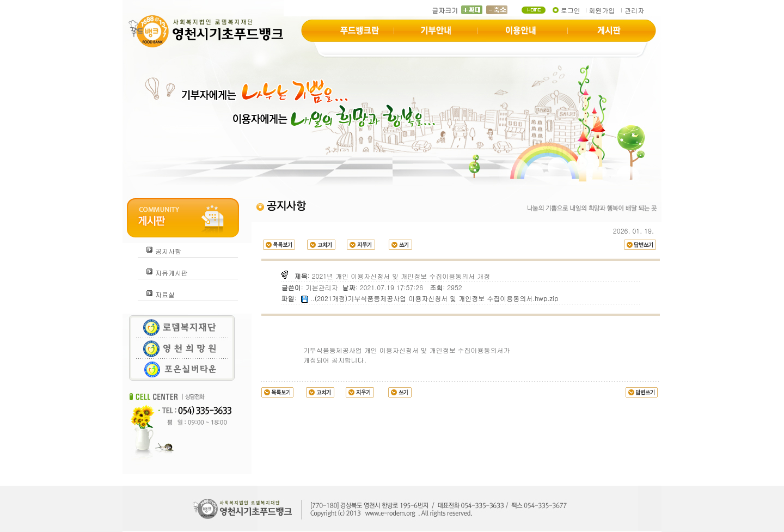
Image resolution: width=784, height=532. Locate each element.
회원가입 (602, 10)
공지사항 (168, 251)
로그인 (571, 10)
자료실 (165, 294)
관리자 (634, 10)
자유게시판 (171, 273)
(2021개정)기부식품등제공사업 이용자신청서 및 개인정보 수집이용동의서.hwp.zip (437, 298)
